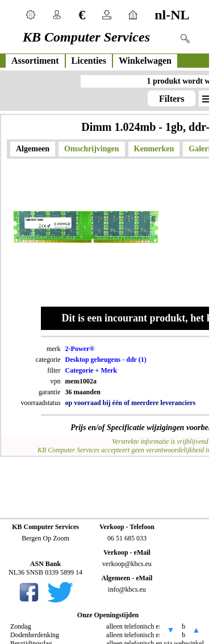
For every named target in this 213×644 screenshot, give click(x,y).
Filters (172, 99)
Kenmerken (154, 149)
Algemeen (33, 149)
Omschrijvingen (91, 149)
